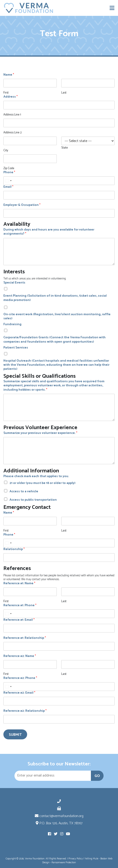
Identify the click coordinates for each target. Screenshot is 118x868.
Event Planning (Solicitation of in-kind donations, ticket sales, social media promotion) (55, 298)
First (6, 93)
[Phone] (59, 181)
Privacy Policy (76, 859)
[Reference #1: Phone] (59, 614)
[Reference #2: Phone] (59, 687)
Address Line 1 (12, 115)
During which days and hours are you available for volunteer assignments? (49, 232)
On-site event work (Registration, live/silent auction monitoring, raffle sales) (57, 317)
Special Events (14, 283)
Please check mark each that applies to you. (36, 476)
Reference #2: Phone (20, 678)
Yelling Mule (92, 859)
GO (97, 776)
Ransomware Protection (64, 863)
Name (9, 75)
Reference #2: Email (19, 693)
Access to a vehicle (24, 492)
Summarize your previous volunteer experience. (40, 433)
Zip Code (9, 169)
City (6, 151)
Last (64, 93)
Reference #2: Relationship (25, 711)
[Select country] (8, 181)
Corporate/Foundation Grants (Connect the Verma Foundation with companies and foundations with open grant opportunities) (54, 340)
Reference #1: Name (19, 584)
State (65, 148)
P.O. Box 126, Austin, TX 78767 (59, 823)
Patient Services (16, 348)
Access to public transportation (33, 500)
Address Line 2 (13, 133)
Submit (15, 735)
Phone (9, 173)
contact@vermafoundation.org (59, 816)
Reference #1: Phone (20, 606)
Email (8, 187)
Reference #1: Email (19, 620)
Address (11, 97)
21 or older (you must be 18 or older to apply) (42, 483)
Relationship (14, 549)
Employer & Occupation (22, 205)
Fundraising (12, 325)
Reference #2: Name (20, 656)
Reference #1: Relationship (25, 638)
